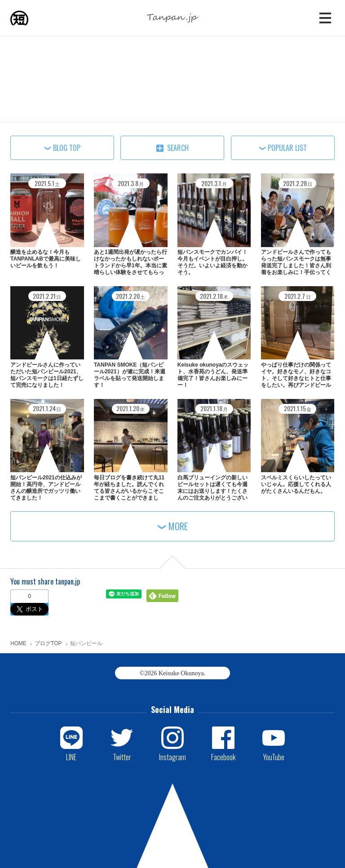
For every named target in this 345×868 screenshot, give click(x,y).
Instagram (172, 757)
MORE (178, 526)
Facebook (223, 757)
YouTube (274, 757)
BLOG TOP (67, 148)
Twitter (122, 757)
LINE (71, 757)
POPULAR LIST (287, 148)
